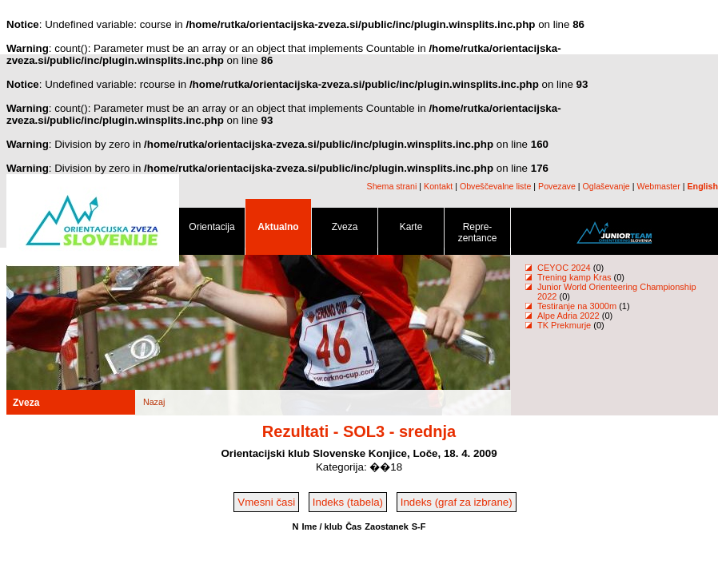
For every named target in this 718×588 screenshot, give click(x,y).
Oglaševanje (606, 186)
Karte (411, 230)
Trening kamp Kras (574, 277)
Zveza (345, 230)
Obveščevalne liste (495, 186)
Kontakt (438, 186)
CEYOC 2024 (564, 268)
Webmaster (659, 186)
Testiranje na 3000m (578, 306)
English (703, 186)
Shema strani (392, 186)
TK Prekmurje (564, 325)
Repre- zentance (477, 235)
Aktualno (278, 230)
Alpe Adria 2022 (568, 316)
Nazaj (154, 402)
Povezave (557, 186)
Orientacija (212, 230)
